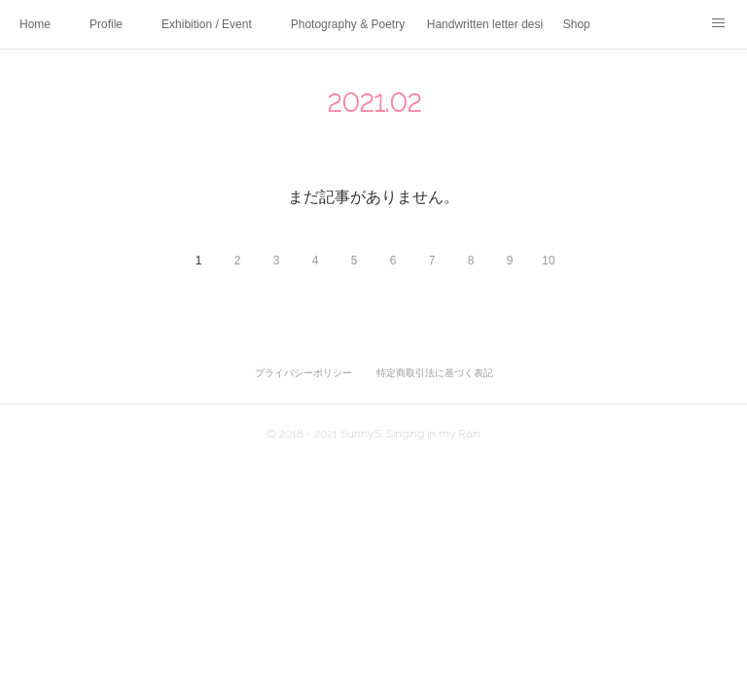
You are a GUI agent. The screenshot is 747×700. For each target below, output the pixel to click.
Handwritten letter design (485, 24)
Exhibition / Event (207, 24)
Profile (106, 24)
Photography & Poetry (348, 24)
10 (548, 261)
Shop (577, 24)
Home (35, 24)
